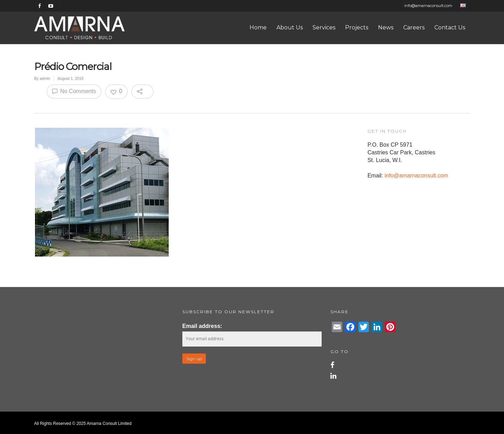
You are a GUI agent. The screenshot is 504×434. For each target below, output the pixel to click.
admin (45, 78)
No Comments (74, 91)
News (386, 27)
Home (258, 27)
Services (324, 27)
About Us (290, 27)
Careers (414, 27)
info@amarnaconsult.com (428, 6)
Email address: (202, 326)
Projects (357, 27)
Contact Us (450, 27)
